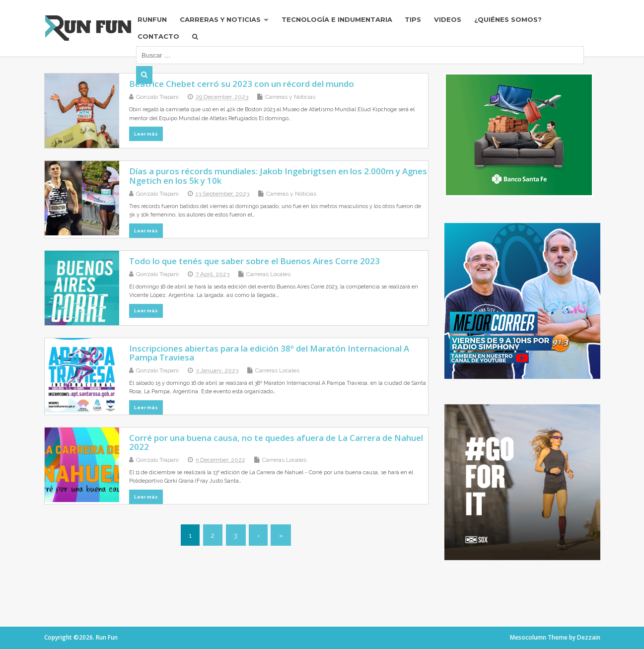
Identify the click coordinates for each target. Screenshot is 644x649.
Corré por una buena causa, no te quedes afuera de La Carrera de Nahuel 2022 (276, 442)
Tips (421, 20)
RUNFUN (158, 20)
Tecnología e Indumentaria (344, 20)
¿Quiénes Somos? (516, 20)
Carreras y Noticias (227, 20)
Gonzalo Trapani (157, 97)
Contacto (164, 37)
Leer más (146, 134)
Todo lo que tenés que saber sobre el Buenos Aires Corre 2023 (254, 261)
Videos (456, 20)
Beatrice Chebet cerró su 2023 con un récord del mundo (242, 84)
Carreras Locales (268, 274)
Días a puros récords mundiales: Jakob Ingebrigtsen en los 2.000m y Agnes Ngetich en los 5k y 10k (278, 176)
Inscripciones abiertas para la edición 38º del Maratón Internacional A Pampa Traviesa (269, 353)
